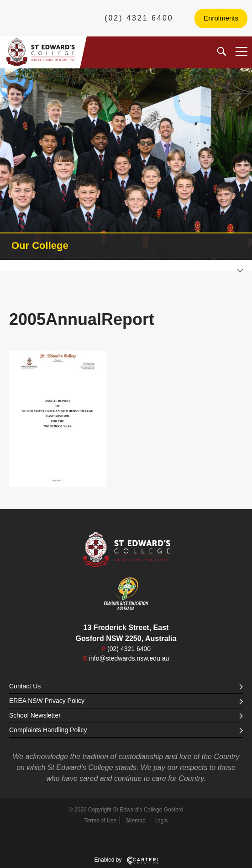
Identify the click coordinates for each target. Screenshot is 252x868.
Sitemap (136, 821)
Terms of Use (101, 821)
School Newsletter (126, 715)
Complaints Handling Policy (126, 730)
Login (161, 821)
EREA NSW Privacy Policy (126, 701)
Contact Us (126, 686)
